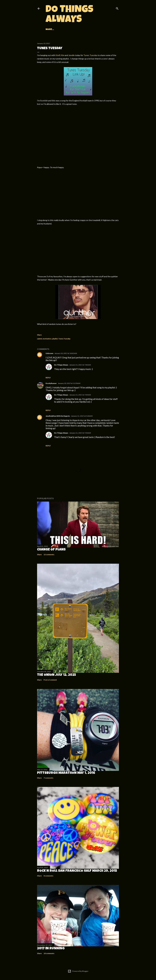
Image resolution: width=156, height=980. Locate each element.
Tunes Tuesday (90, 55)
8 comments (48, 876)
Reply (48, 378)
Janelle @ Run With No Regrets (58, 416)
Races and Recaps (64, 30)
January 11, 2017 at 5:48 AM (82, 416)
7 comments (48, 778)
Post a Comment (50, 680)
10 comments (49, 953)
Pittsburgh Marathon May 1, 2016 (66, 773)
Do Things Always (69, 15)
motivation (47, 339)
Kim (63, 55)
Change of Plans (51, 550)
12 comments (49, 555)
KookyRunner (51, 383)
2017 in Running (51, 949)
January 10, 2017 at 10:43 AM (66, 353)
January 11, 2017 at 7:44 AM (80, 365)
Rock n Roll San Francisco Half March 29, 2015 (77, 871)
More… (97, 30)
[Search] (117, 8)
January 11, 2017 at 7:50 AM (80, 433)
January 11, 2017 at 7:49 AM (80, 395)
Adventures (84, 30)
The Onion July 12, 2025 (57, 675)
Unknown (49, 353)
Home (49, 30)
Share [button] (39, 335)
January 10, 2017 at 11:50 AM (69, 383)
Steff (58, 55)
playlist (55, 339)
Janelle (72, 55)
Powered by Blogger (78, 971)
